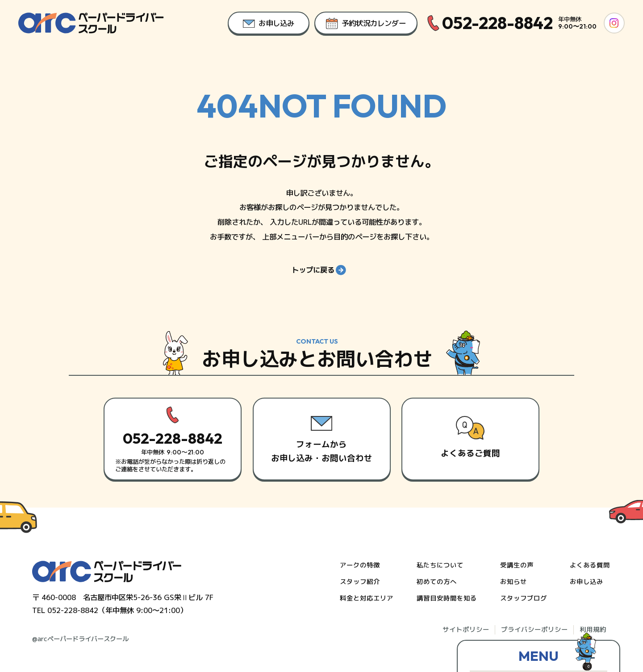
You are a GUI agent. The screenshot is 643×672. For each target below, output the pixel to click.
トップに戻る (319, 277)
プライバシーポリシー (534, 630)
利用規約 (593, 630)
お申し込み (587, 582)
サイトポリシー (466, 630)
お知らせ (514, 582)
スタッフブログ (524, 598)
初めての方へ (437, 582)
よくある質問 (590, 565)
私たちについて (440, 565)
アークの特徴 (360, 565)
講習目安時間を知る (447, 598)
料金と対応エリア (367, 598)
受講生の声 (517, 565)
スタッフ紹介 (360, 582)
